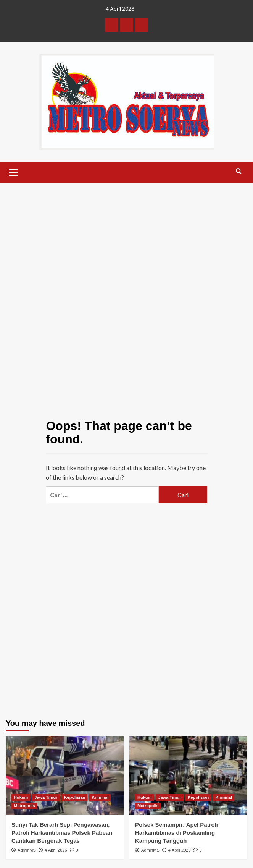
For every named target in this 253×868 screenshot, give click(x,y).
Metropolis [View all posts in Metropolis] (24, 806)
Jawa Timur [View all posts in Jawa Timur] (46, 797)
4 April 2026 (56, 850)
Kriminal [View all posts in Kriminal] (100, 797)
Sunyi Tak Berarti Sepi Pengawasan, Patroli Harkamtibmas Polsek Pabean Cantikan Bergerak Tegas (62, 833)
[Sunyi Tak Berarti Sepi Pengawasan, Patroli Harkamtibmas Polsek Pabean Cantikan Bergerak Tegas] (65, 776)
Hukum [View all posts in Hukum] (21, 797)
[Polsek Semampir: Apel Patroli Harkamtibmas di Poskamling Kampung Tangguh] (188, 776)
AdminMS (27, 850)
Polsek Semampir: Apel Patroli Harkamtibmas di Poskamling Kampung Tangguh (176, 833)
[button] (13, 171)
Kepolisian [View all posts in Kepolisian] (75, 797)
